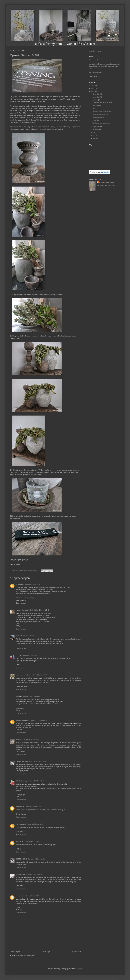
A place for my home (107, 182)
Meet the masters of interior (102, 111)
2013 (93, 92)
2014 (93, 89)
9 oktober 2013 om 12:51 (36, 859)
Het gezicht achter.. (99, 117)
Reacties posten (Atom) (28, 955)
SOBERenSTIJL (22, 859)
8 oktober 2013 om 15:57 (27, 636)
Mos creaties (97, 105)
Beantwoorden (21, 603)
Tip (93, 108)
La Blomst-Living (22, 761)
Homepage (46, 952)
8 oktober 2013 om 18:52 (31, 697)
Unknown (19, 584)
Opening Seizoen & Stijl (100, 114)
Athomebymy (21, 874)
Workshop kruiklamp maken (102, 123)
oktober (96, 100)
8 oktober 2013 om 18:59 (38, 720)
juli (94, 133)
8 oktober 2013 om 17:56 (39, 675)
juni (94, 136)
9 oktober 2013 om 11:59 (30, 842)
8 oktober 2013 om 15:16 (32, 584)
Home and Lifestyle (23, 675)
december (96, 94)
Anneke (19, 740)
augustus (96, 130)
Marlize (19, 842)
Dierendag (96, 120)
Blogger (79, 969)
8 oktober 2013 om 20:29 (37, 761)
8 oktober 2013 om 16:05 (30, 655)
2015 (93, 86)
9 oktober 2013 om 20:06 (35, 874)
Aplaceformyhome (95, 51)
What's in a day (21, 781)
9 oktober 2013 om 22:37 (32, 896)
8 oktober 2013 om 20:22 (30, 740)
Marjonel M (20, 807)
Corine (18, 655)
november (96, 97)
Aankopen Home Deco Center (102, 102)
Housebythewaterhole (24, 610)
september (97, 127)
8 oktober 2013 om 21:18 (33, 807)
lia (17, 636)
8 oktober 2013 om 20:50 (36, 781)
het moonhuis (21, 824)
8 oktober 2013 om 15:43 (41, 610)
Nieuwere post (15, 952)
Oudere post (76, 952)
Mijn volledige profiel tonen (106, 185)
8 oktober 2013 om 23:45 (35, 824)
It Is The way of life (23, 720)
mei (94, 138)
